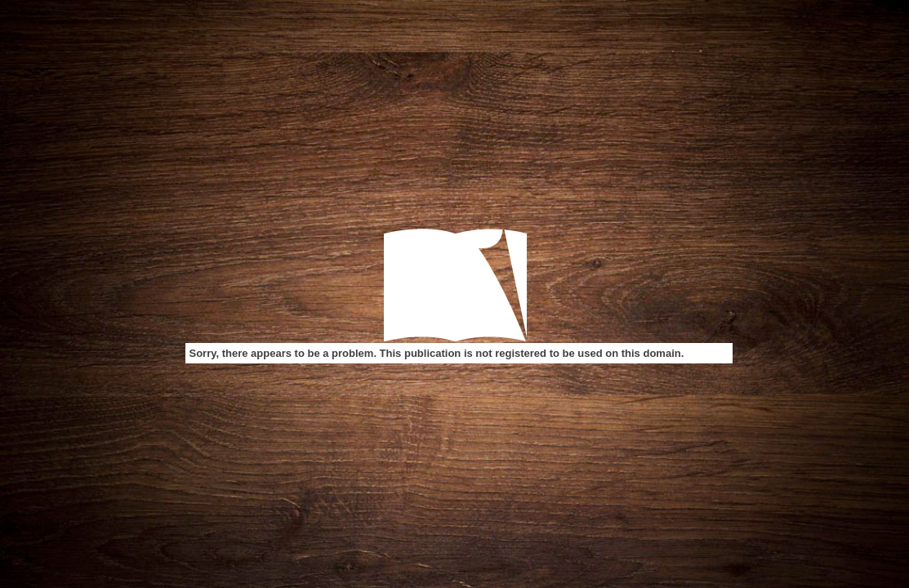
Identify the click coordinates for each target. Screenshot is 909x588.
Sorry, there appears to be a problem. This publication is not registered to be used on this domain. (437, 353)
